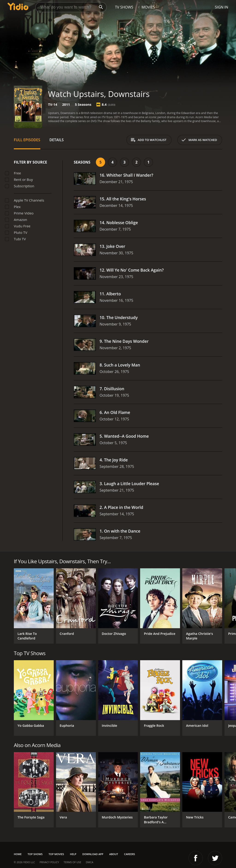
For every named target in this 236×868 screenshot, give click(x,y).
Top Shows (35, 854)
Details (57, 140)
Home (18, 854)
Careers (129, 854)
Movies (148, 7)
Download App (93, 854)
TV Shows (124, 7)
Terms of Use (72, 862)
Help (73, 854)
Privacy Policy (49, 862)
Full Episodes (27, 140)
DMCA (89, 862)
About (114, 854)
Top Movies (56, 854)
